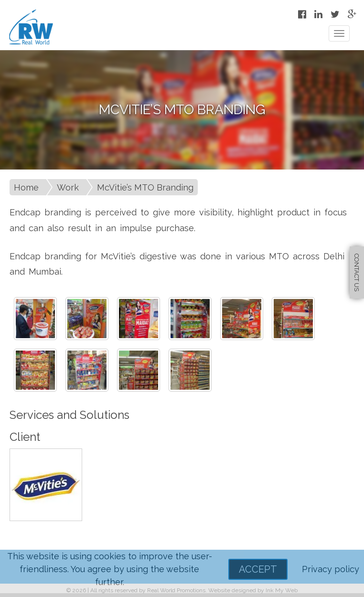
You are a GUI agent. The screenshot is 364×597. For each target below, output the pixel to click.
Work (68, 187)
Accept (258, 569)
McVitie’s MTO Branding (145, 187)
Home (26, 187)
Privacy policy (331, 569)
